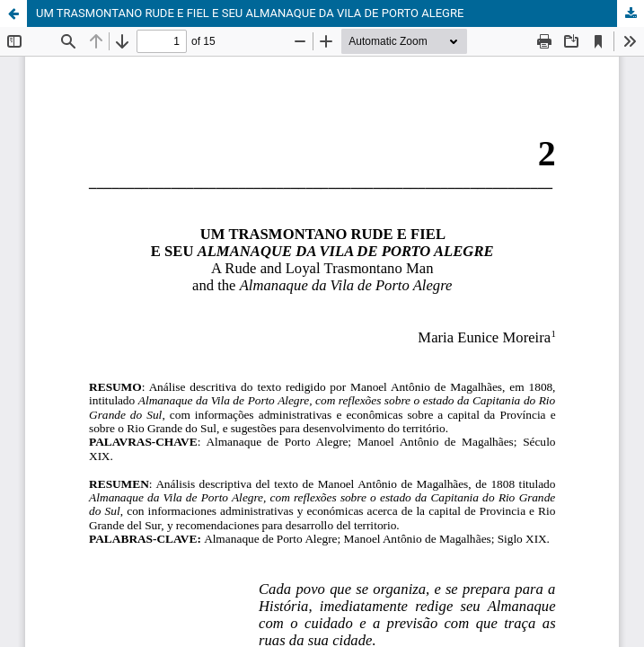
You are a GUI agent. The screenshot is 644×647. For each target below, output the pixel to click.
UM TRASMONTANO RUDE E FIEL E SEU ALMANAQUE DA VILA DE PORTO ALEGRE (250, 13)
